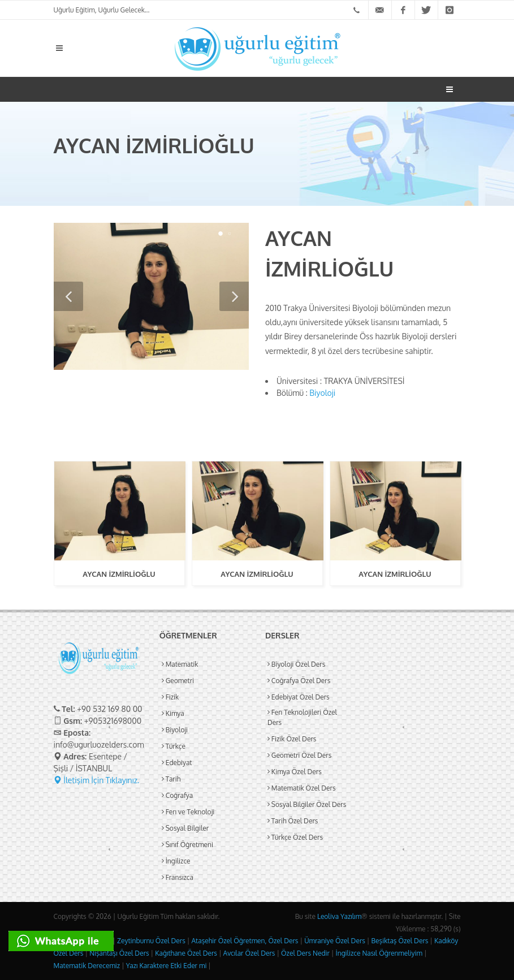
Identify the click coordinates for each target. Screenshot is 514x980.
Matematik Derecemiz (87, 966)
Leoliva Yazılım (339, 916)
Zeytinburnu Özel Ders (150, 941)
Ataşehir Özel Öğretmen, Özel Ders (244, 941)
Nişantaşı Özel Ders (118, 953)
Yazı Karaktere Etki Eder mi (166, 966)
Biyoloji (322, 393)
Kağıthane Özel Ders (185, 953)
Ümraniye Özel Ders (334, 941)
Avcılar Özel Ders (249, 953)
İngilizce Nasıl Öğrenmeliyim (378, 953)
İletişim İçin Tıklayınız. (97, 780)
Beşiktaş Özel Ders (399, 941)
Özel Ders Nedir (304, 953)
